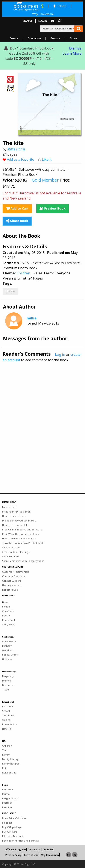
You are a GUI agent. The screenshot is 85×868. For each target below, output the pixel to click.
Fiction (6, 607)
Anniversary (9, 641)
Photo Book (9, 620)
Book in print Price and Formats (20, 841)
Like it (47, 159)
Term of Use (31, 855)
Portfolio (7, 803)
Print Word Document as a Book (20, 534)
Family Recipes (11, 764)
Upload (60, 6)
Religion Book (10, 798)
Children (23, 273)
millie (32, 318)
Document (8, 685)
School (6, 711)
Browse (55, 38)
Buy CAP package (12, 827)
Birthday (7, 646)
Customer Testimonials (15, 572)
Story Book (8, 624)
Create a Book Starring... (16, 552)
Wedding (7, 650)
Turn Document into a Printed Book (23, 543)
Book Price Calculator (14, 818)
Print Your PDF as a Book (16, 512)
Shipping (7, 823)
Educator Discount (13, 836)
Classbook (8, 706)
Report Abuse (10, 590)
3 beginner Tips (11, 547)
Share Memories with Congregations (23, 561)
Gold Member (45, 180)
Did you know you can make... (19, 521)
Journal (6, 794)
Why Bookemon (50, 855)
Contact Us (34, 849)
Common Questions (14, 576)
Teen (5, 750)
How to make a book (14, 516)
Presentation (10, 724)
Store (74, 38)
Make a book (9, 507)
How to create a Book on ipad (19, 538)
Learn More (72, 53)
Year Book (8, 715)
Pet (4, 768)
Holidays (7, 659)
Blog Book (8, 789)
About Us (48, 849)
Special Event (10, 655)
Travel (6, 690)
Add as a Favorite (20, 159)
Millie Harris (16, 149)
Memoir (7, 681)
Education (34, 38)
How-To (7, 729)
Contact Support (11, 581)
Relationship (9, 773)
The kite (10, 291)
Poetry (6, 615)
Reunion (7, 807)
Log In (43, 21)
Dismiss (75, 48)
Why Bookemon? (43, 14)
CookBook (8, 611)
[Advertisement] (42, 418)
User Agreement (12, 585)
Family (6, 755)
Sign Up (28, 21)
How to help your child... (16, 525)
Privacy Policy (13, 855)
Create (14, 38)
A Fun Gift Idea (11, 556)
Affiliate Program (16, 849)
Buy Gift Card (10, 832)
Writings (7, 720)
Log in (60, 354)
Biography (8, 676)
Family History (10, 759)
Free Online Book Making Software (22, 529)
